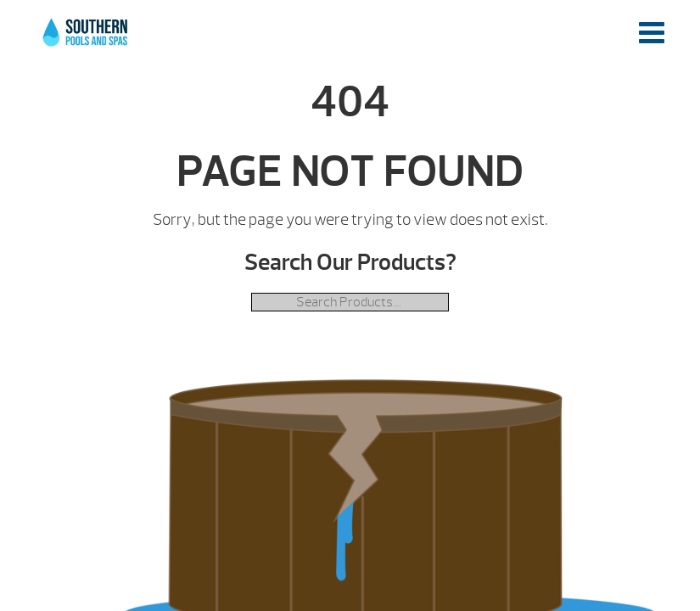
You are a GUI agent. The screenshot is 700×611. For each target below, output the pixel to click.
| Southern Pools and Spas (87, 42)
